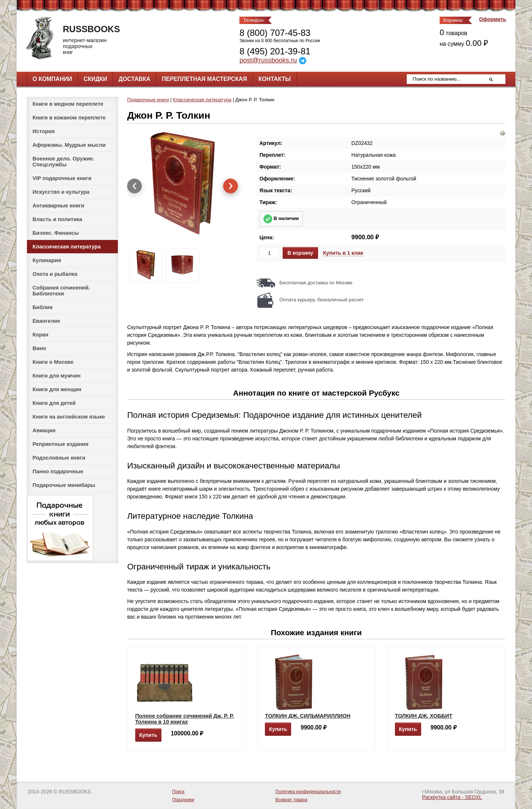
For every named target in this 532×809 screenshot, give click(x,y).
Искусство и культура (61, 192)
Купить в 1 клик (343, 253)
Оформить (493, 19)
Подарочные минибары (64, 485)
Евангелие (46, 321)
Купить (148, 735)
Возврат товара (291, 800)
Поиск (178, 792)
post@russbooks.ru (268, 60)
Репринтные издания (60, 444)
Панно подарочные (58, 471)
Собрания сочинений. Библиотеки (61, 291)
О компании (52, 79)
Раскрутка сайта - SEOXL (452, 797)
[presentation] (134, 186)
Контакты (275, 79)
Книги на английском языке (69, 417)
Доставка (134, 79)
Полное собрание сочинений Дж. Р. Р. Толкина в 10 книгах (185, 719)
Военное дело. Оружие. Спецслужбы (63, 162)
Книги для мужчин (57, 376)
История (44, 131)
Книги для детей (54, 403)
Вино (39, 348)
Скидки (95, 79)
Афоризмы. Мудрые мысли (69, 145)
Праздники (183, 800)
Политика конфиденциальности (308, 792)
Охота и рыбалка (55, 274)
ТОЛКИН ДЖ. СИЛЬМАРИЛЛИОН (308, 716)
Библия (42, 307)
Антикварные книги (58, 206)
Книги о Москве (53, 362)
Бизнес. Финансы (56, 233)
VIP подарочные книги (62, 178)
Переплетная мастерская (204, 79)
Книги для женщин (57, 389)
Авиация (44, 430)
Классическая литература (66, 247)
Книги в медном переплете (68, 104)
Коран (40, 335)
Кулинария (47, 260)
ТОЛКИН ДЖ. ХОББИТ (424, 716)
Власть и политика (57, 219)
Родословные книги (59, 458)
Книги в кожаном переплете (69, 118)
